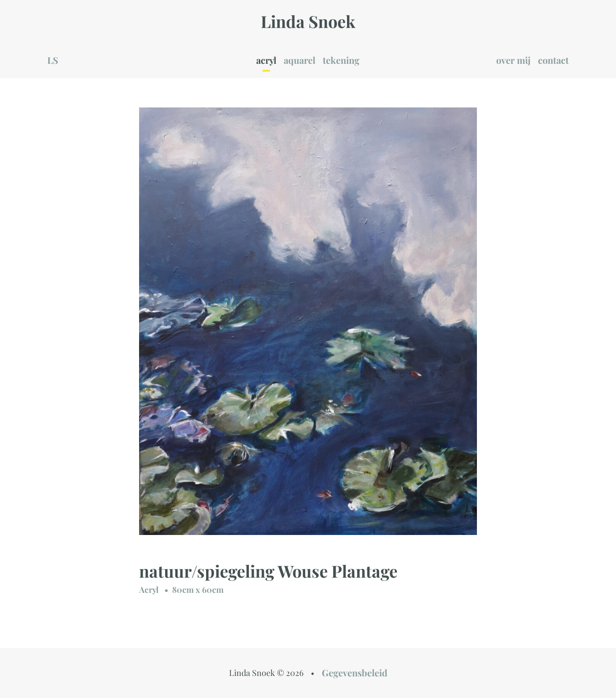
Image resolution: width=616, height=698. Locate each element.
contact (553, 60)
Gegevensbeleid (355, 673)
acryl (266, 60)
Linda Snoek (308, 21)
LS (53, 60)
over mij (513, 60)
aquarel (300, 60)
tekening (341, 60)
